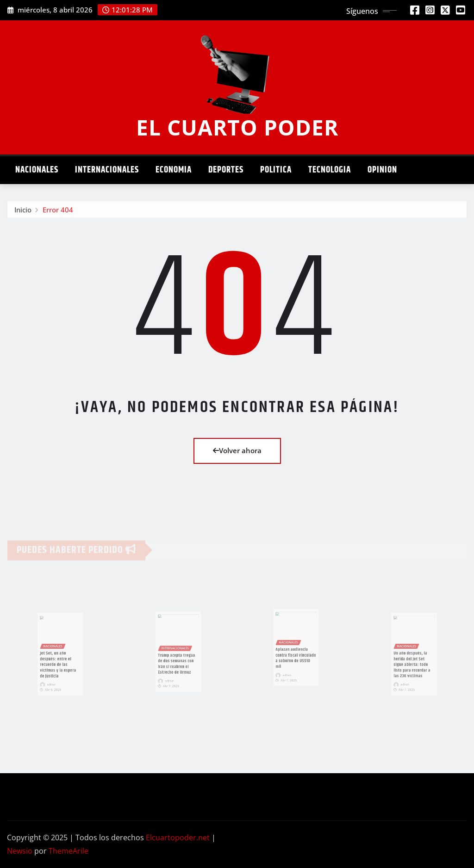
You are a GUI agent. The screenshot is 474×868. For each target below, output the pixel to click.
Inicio (23, 212)
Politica (276, 170)
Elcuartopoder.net (178, 837)
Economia (174, 170)
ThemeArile (69, 851)
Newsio (20, 851)
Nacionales (37, 170)
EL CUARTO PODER (237, 127)
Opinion (382, 170)
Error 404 (58, 212)
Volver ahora (237, 450)
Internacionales (107, 170)
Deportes (226, 170)
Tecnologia (330, 170)
